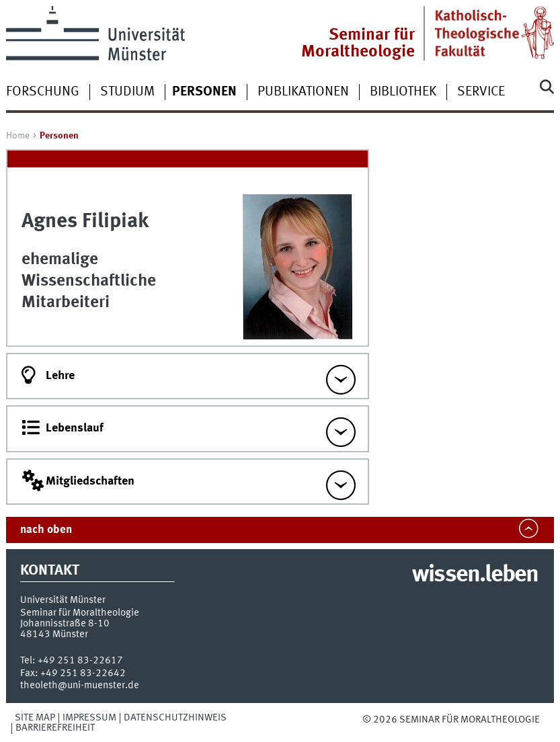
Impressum (89, 718)
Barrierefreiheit (55, 728)
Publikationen (303, 92)
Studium (127, 92)
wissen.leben (475, 575)
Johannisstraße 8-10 (65, 624)
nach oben (46, 530)
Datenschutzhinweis (175, 718)
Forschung (43, 92)
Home (18, 136)
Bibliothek (403, 92)
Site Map (35, 718)
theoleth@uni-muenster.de (80, 686)
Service (481, 92)
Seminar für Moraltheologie (358, 44)
